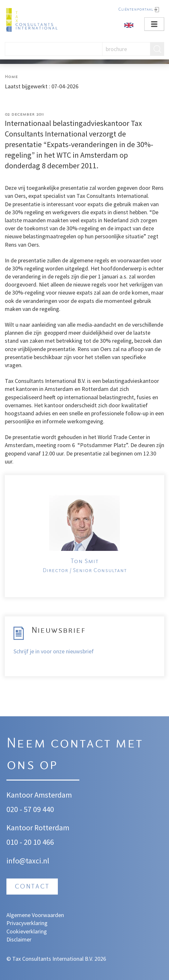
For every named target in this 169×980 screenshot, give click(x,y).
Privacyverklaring (27, 923)
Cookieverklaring (27, 931)
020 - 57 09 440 (30, 809)
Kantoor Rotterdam (38, 828)
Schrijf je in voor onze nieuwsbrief (54, 651)
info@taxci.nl (28, 861)
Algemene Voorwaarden (35, 915)
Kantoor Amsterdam (39, 795)
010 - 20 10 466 (30, 842)
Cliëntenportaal (136, 9)
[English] (129, 25)
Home (11, 77)
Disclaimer (19, 939)
